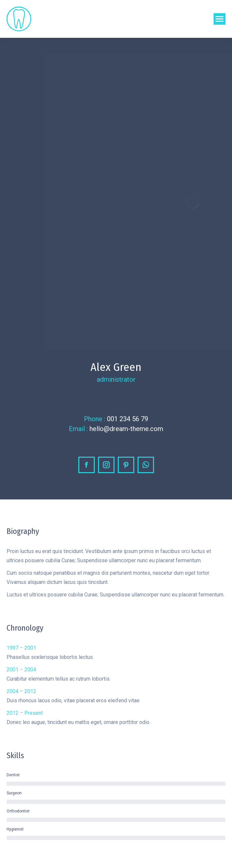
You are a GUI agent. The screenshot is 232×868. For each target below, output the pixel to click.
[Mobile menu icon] (219, 19)
